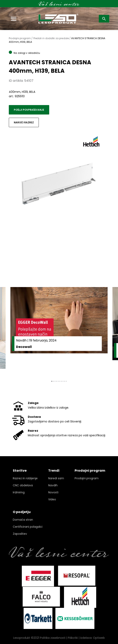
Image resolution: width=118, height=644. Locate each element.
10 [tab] (66, 381)
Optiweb (99, 638)
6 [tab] (60, 381)
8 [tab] (63, 381)
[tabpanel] (59, 331)
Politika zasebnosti (53, 638)
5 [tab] (58, 381)
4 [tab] (57, 381)
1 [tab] (52, 381)
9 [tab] (65, 381)
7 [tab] (61, 381)
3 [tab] (55, 381)
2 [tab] (53, 381)
